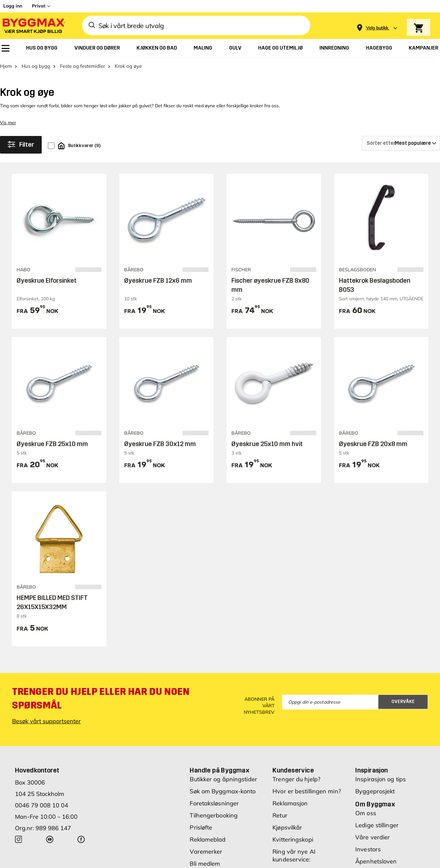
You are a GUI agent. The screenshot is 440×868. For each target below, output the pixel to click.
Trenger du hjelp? (296, 779)
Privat (39, 6)
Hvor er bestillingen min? (307, 791)
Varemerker (206, 852)
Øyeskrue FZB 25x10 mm (52, 444)
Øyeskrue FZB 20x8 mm (373, 444)
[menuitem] (6, 48)
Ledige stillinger (377, 825)
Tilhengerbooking (214, 815)
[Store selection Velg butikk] (377, 28)
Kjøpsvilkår (287, 827)
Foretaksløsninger (214, 803)
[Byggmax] (33, 26)
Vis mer (8, 123)
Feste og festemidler (82, 66)
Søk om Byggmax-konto (223, 791)
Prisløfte (201, 827)
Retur (280, 815)
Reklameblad (208, 839)
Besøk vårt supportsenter (46, 721)
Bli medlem (205, 864)
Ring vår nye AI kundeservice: (294, 855)
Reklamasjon (290, 803)
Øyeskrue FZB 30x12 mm (160, 444)
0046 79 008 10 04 (42, 805)
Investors (368, 849)
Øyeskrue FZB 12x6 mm (158, 280)
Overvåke (403, 702)
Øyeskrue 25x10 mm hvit (267, 444)
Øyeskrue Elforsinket (47, 280)
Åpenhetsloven (376, 861)
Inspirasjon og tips (381, 779)
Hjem (6, 66)
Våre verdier (373, 837)
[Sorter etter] (401, 143)
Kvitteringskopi (293, 839)
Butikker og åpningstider (223, 779)
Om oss (366, 813)
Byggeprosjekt (375, 791)
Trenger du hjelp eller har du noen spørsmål (101, 698)
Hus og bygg (36, 66)
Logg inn (13, 6)
